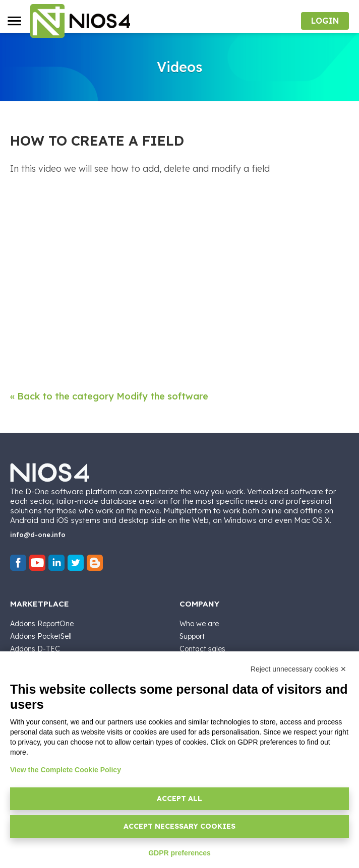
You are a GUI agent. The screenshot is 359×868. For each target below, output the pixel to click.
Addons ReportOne (42, 624)
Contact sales (202, 649)
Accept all (179, 798)
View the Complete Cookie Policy (66, 770)
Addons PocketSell (41, 636)
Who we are (199, 624)
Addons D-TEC (35, 649)
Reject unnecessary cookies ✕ (298, 669)
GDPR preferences (179, 853)
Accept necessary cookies (179, 826)
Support (192, 636)
